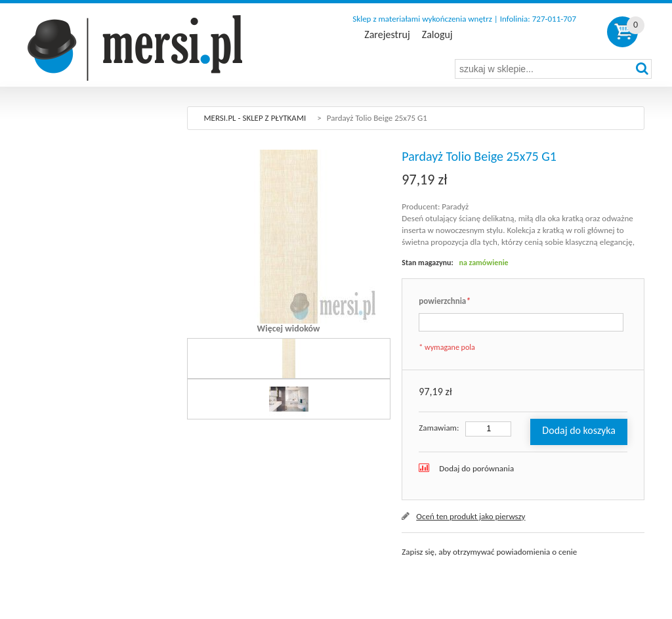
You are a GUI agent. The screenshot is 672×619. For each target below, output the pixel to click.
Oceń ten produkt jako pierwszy (471, 516)
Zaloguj (437, 35)
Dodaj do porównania (476, 468)
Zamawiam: (439, 428)
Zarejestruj (387, 35)
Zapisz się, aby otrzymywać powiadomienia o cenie (489, 552)
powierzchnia (444, 302)
